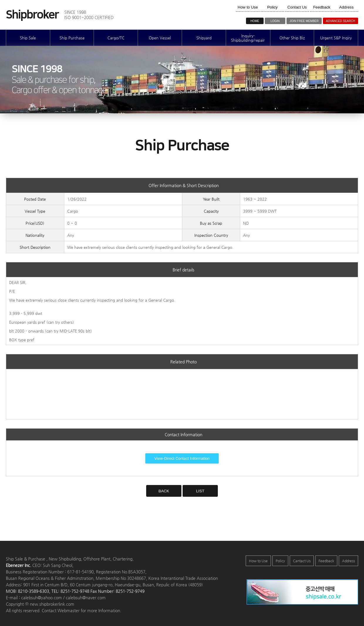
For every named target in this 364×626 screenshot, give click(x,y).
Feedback (326, 561)
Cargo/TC (116, 38)
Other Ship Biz (292, 38)
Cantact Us (302, 561)
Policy (280, 561)
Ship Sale (28, 38)
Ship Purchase (72, 38)
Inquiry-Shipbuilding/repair (248, 38)
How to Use (258, 561)
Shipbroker (32, 15)
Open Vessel (160, 38)
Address (348, 561)
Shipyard (204, 38)
